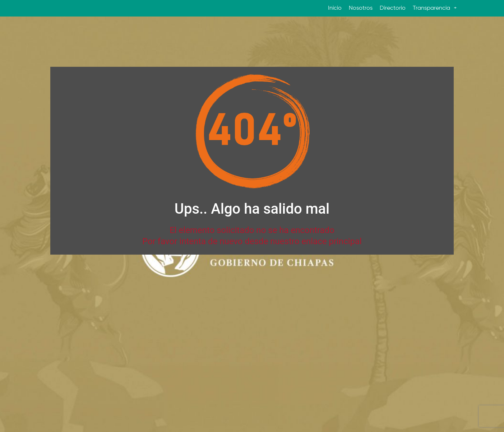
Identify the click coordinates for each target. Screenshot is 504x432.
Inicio (335, 8)
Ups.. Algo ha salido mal (252, 209)
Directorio (393, 8)
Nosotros (361, 8)
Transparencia (435, 8)
